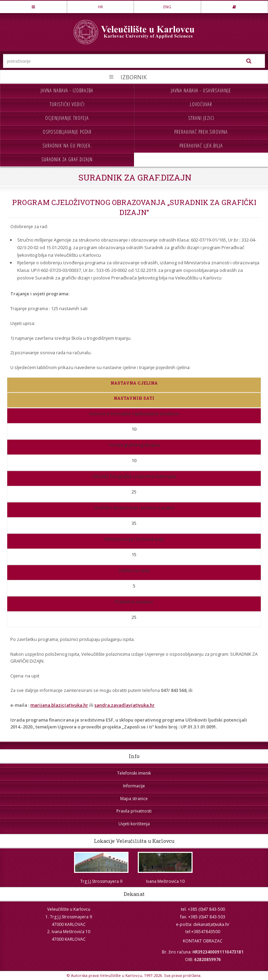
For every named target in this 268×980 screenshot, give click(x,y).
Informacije (134, 786)
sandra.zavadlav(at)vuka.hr (125, 705)
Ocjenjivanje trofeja (67, 118)
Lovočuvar (201, 104)
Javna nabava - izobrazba (67, 90)
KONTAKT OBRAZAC (203, 941)
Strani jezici (201, 118)
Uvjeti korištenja (134, 824)
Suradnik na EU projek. (67, 146)
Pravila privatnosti (134, 811)
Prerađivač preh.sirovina (201, 132)
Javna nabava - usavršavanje (201, 90)
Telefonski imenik (134, 773)
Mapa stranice (134, 799)
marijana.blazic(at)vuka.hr (59, 705)
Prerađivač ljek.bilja (201, 146)
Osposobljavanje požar (67, 132)
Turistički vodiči (67, 104)
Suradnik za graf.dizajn (67, 159)
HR (100, 7)
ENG (167, 7)
